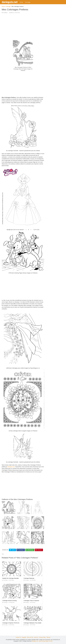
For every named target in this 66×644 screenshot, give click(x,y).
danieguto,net (11, 467)
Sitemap (48, 637)
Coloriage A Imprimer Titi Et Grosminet (13, 623)
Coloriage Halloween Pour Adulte (32, 623)
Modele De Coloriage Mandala (11, 578)
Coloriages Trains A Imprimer (31, 600)
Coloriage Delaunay (29, 578)
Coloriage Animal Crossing (9, 600)
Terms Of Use (30, 637)
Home (21, 2)
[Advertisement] (23, 27)
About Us (36, 637)
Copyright (24, 637)
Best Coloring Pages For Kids (46, 641)
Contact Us (18, 637)
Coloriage (28, 2)
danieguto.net (10, 2)
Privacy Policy (42, 637)
